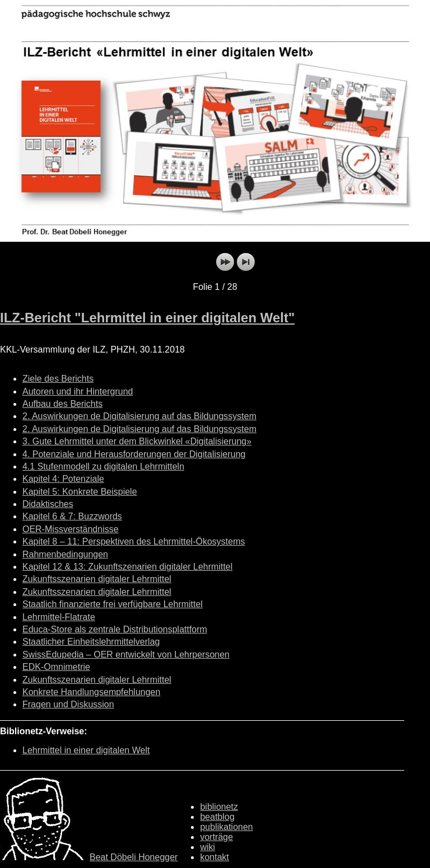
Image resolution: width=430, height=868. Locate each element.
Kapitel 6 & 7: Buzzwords (72, 516)
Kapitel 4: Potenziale (63, 479)
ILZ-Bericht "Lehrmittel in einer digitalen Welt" (147, 318)
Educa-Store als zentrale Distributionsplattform (115, 629)
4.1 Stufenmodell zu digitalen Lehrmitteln (103, 466)
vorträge (216, 837)
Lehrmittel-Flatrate (59, 617)
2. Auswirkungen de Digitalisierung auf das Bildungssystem (139, 416)
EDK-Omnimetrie (56, 667)
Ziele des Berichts (58, 379)
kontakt (214, 857)
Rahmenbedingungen (65, 554)
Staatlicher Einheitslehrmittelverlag (91, 642)
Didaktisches (48, 504)
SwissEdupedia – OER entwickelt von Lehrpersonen (126, 654)
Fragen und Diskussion (68, 704)
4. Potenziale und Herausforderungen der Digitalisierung (134, 454)
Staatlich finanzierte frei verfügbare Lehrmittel (113, 604)
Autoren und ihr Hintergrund (78, 391)
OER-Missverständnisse (71, 529)
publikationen (226, 827)
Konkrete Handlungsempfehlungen (91, 692)
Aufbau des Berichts (62, 404)
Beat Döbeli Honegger (134, 857)
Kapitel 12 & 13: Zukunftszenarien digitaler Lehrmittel (127, 567)
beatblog (217, 817)
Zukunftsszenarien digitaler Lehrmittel (97, 579)
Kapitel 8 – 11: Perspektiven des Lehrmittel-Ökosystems (134, 541)
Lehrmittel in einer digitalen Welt (86, 750)
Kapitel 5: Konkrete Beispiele (80, 492)
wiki (207, 847)
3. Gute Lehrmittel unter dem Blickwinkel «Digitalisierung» (137, 441)
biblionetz (219, 807)
